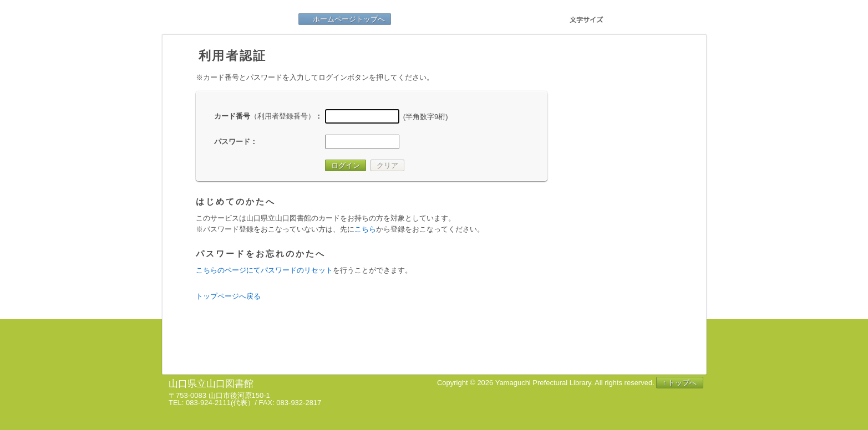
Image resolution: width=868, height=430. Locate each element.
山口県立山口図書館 (235, 19)
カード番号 (265, 116)
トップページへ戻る (228, 296)
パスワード (232, 142)
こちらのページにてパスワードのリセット (264, 270)
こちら (365, 229)
